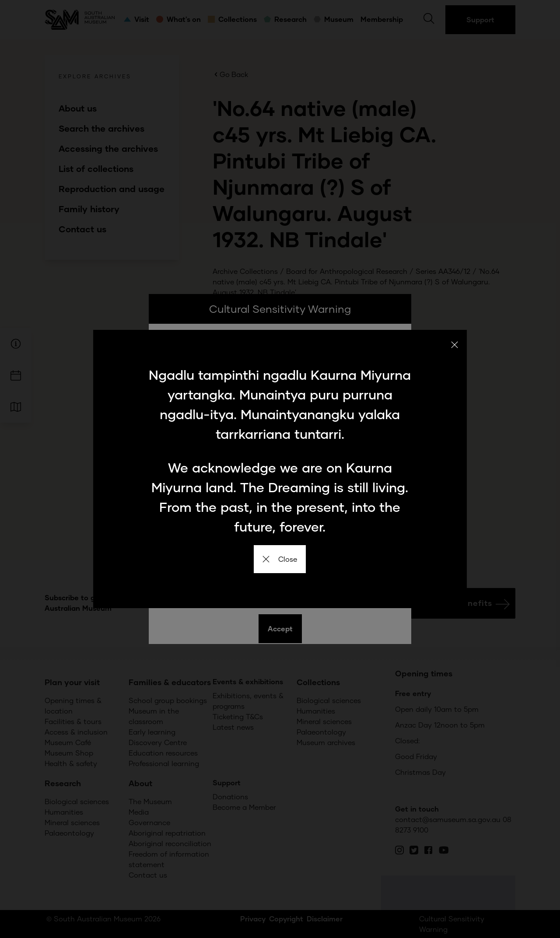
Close (280, 559)
